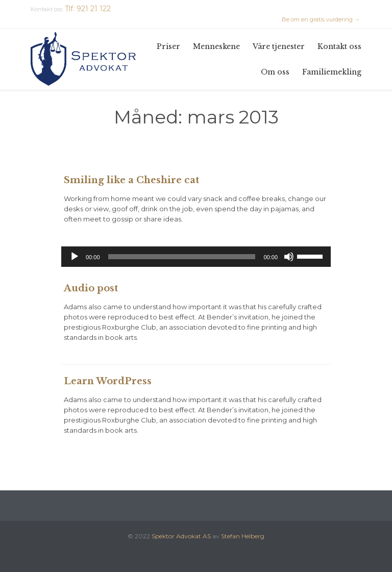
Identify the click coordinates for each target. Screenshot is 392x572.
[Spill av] (75, 257)
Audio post (91, 288)
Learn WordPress (108, 381)
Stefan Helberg (243, 536)
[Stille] (289, 257)
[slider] (182, 257)
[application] (196, 257)
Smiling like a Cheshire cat (131, 180)
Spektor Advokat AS (181, 536)
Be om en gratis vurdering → (321, 19)
